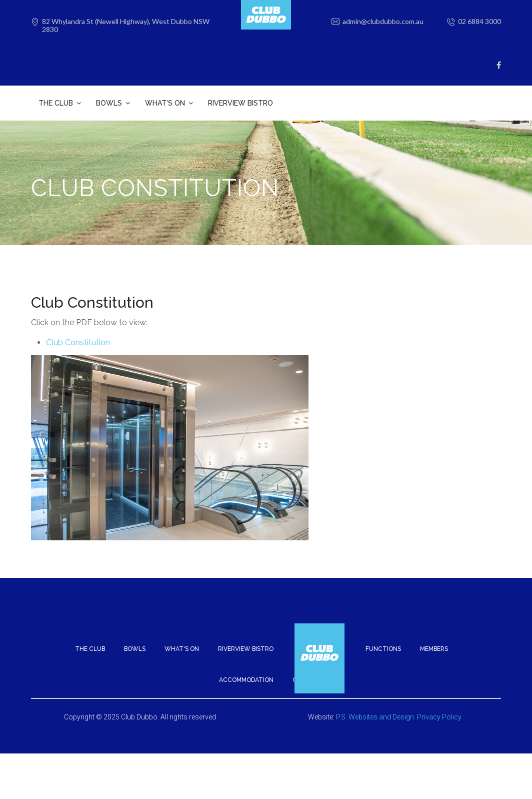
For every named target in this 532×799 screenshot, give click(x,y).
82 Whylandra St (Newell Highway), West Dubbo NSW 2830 (126, 26)
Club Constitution (78, 329)
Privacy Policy (439, 704)
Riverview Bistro (240, 103)
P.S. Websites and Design (375, 704)
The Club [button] (56, 103)
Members (434, 636)
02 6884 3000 (479, 22)
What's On (182, 636)
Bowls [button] (109, 103)
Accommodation (246, 667)
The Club (90, 636)
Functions (383, 636)
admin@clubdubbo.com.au (383, 22)
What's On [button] (165, 103)
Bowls (135, 636)
